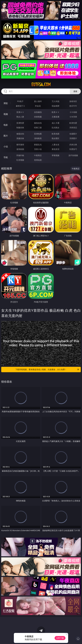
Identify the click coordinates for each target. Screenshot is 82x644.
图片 (6, 136)
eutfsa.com (41, 84)
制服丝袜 (20, 128)
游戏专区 (73, 101)
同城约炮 (20, 155)
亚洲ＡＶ (20, 112)
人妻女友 (56, 145)
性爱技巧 (73, 149)
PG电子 (20, 101)
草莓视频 (56, 155)
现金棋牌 (56, 106)
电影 (6, 125)
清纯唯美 (38, 138)
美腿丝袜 (20, 138)
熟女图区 (56, 138)
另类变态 (73, 128)
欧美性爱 (73, 123)
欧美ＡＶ (56, 112)
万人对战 (56, 101)
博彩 (6, 103)
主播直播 (56, 117)
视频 (6, 114)
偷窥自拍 (20, 134)
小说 (6, 147)
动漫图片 (73, 134)
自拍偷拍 (38, 112)
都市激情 (20, 145)
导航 (6, 157)
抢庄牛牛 (73, 106)
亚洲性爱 (20, 123)
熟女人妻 (20, 117)
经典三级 (38, 128)
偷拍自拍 (38, 123)
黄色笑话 (56, 149)
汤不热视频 (73, 155)
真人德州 (38, 101)
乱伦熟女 (56, 128)
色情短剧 (38, 160)
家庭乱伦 (38, 145)
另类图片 (73, 138)
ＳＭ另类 (73, 117)
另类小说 (38, 149)
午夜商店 (38, 155)
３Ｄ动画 (73, 112)
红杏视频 (20, 160)
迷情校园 (20, 149)
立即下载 (60, 638)
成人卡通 (56, 123)
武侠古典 (73, 145)
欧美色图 (56, 134)
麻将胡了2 (20, 106)
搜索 (75, 91)
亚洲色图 (38, 134)
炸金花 (38, 106)
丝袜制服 (38, 117)
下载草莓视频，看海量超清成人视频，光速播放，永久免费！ (47, 370)
